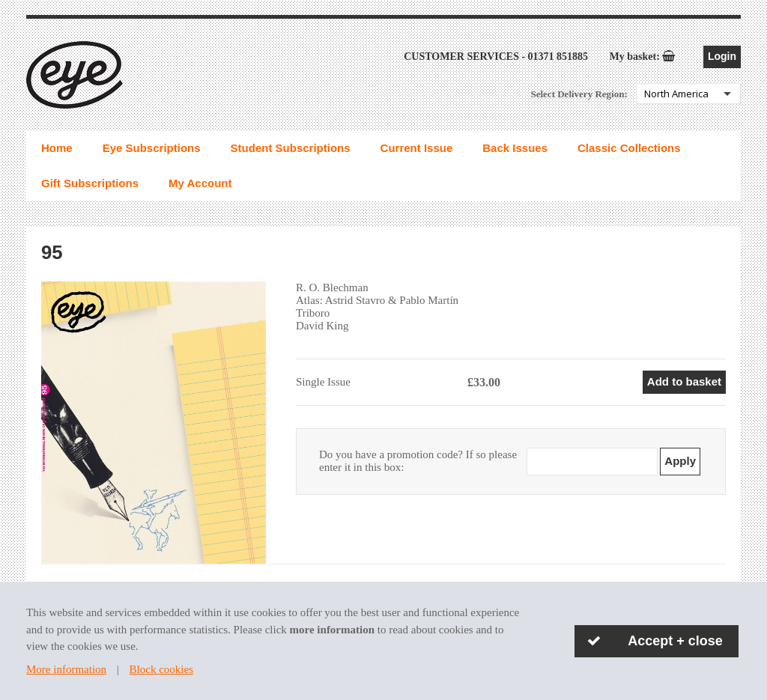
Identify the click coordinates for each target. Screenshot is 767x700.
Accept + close (675, 641)
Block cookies (161, 669)
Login (722, 58)
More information (66, 669)
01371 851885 (558, 58)
